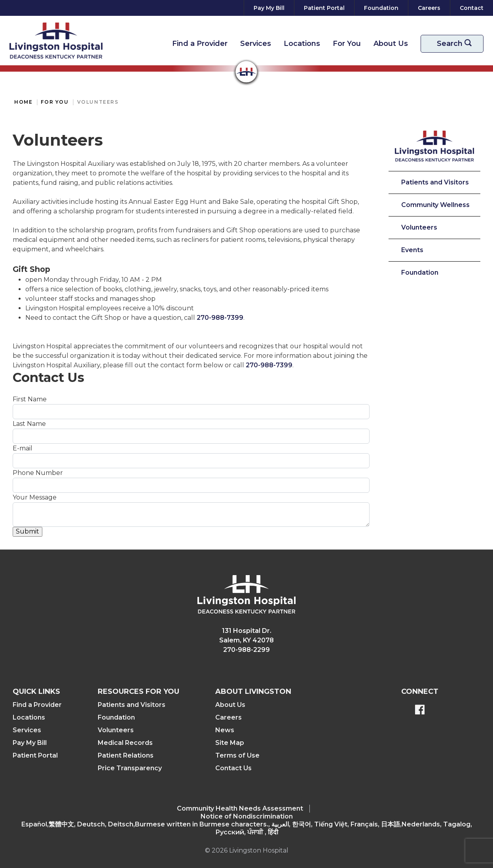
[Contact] (470, 8)
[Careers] (429, 8)
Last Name (29, 424)
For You (347, 44)
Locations (302, 44)
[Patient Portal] (324, 8)
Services (256, 44)
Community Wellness (435, 205)
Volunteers (98, 102)
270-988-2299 (246, 650)
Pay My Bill (30, 743)
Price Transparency (130, 768)
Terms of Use (237, 755)
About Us (391, 44)
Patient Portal (35, 755)
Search (457, 44)
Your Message (35, 497)
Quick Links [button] (36, 691)
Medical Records (125, 743)
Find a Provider (200, 44)
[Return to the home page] (56, 41)
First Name (30, 399)
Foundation (420, 273)
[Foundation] (381, 8)
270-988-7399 (220, 318)
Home (23, 102)
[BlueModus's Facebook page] (420, 710)
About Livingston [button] (253, 691)
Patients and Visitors (435, 182)
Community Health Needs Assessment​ (240, 808)
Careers (228, 717)
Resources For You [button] (138, 691)
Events (412, 250)
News (225, 730)
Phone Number (38, 473)
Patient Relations (126, 755)
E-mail (23, 448)
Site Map (230, 743)
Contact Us (233, 768)
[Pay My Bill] (269, 8)
